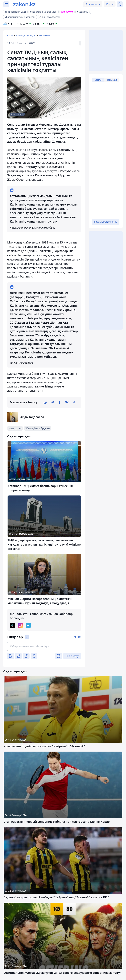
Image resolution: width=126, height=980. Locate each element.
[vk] (67, 402)
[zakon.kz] (24, 4)
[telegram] (52, 402)
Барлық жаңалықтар (26, 35)
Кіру (79, 637)
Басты (10, 35)
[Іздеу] (120, 4)
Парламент (45, 35)
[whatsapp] (45, 402)
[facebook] (60, 402)
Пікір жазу (72, 656)
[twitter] (74, 402)
